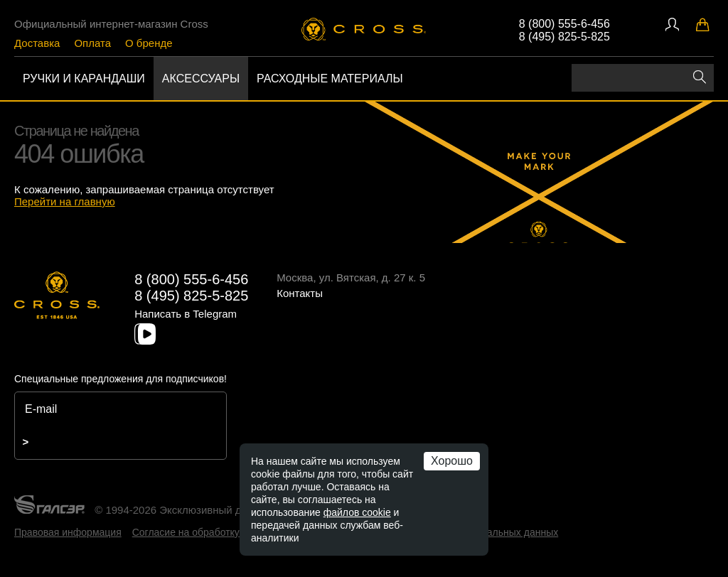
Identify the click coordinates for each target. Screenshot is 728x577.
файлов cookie (357, 512)
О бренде (149, 43)
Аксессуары (201, 79)
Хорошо (452, 461)
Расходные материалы (330, 79)
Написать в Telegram (186, 314)
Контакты (300, 293)
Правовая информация (68, 532)
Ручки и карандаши (84, 79)
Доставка (37, 43)
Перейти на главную (65, 201)
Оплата (92, 43)
